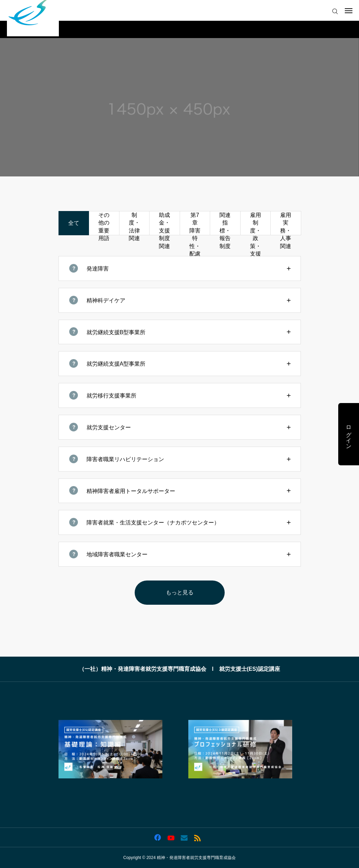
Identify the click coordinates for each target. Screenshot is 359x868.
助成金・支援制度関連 (164, 224)
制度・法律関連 (134, 224)
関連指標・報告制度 (225, 224)
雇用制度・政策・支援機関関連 (255, 224)
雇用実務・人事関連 (286, 224)
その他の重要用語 (104, 224)
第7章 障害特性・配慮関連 (196, 224)
